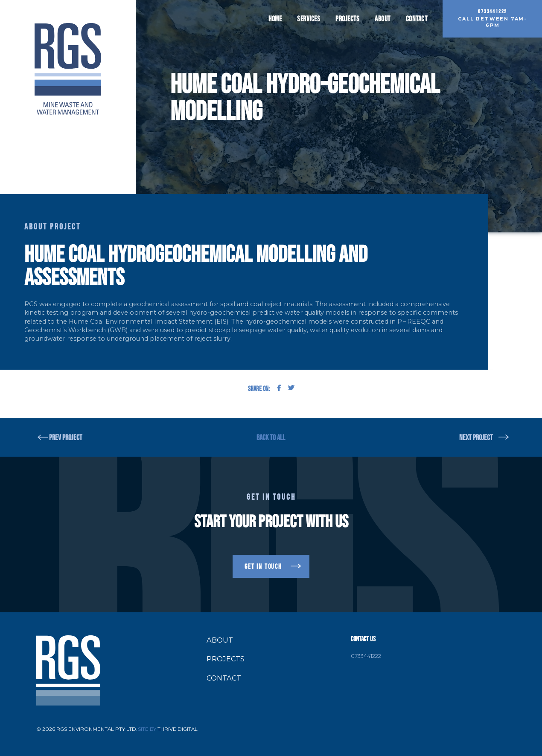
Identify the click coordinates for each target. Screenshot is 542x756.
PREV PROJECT (66, 437)
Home (275, 19)
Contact (417, 19)
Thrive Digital (178, 729)
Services (309, 19)
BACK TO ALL (271, 437)
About (383, 19)
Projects (347, 19)
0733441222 (366, 656)
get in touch (263, 566)
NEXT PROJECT (476, 437)
